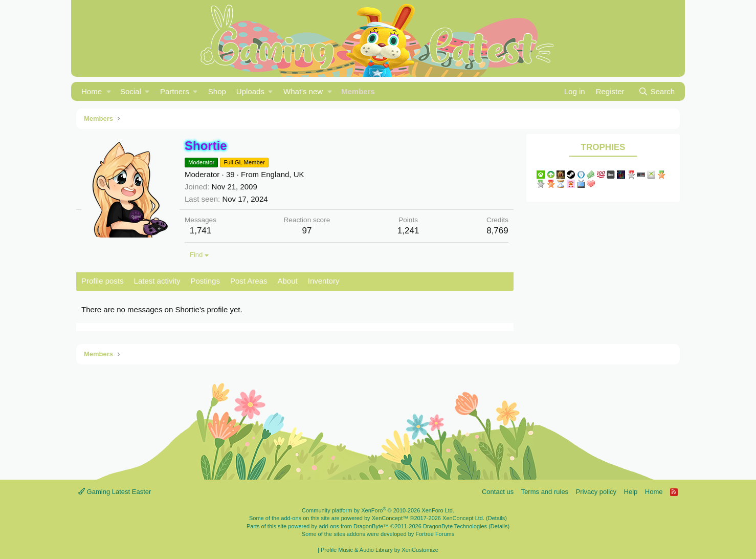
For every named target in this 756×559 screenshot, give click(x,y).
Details (497, 518)
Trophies (603, 147)
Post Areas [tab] (249, 281)
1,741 (201, 231)
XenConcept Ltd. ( (465, 518)
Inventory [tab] (324, 281)
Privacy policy (596, 492)
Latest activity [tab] (157, 281)
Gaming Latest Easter (115, 492)
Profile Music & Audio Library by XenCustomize (380, 550)
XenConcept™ (390, 518)
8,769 (497, 231)
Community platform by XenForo (378, 510)
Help (631, 492)
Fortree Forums (435, 534)
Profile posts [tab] (103, 281)
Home (92, 91)
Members (358, 91)
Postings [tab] (205, 281)
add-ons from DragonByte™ (354, 526)
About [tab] (288, 281)
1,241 (408, 231)
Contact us (498, 492)
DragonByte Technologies (455, 526)
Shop (217, 91)
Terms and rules (545, 492)
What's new (303, 91)
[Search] (657, 91)
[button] (109, 91)
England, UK (282, 174)
